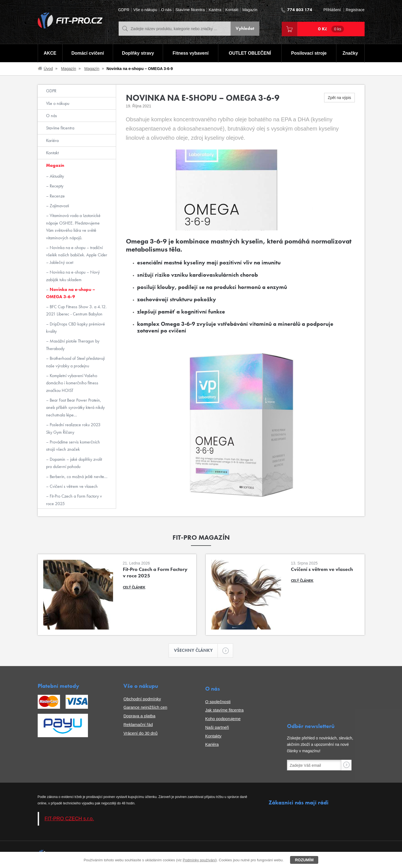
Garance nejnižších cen (145, 707)
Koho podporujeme (223, 719)
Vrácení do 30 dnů (140, 733)
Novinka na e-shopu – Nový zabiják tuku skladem (73, 276)
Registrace (355, 10)
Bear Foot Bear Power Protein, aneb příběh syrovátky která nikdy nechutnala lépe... (75, 408)
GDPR (124, 10)
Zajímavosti (59, 206)
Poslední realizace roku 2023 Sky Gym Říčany (73, 428)
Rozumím (304, 860)
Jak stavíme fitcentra (224, 710)
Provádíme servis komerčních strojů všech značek (73, 446)
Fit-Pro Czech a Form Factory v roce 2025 (74, 500)
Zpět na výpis (339, 98)
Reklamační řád (138, 724)
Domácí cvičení (88, 53)
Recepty (56, 186)
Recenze (57, 196)
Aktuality (56, 176)
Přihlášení (332, 10)
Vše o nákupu (145, 10)
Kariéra (215, 10)
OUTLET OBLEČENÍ (250, 53)
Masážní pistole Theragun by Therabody (73, 345)
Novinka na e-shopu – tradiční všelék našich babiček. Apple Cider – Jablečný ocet (77, 255)
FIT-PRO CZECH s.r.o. (69, 819)
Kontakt (232, 10)
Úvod (48, 69)
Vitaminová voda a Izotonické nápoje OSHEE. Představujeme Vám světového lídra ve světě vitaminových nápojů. (73, 226)
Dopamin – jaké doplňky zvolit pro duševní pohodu (74, 463)
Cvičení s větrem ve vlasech (73, 486)
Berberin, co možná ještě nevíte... (78, 477)
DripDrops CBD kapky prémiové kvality (76, 328)
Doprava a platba (139, 716)
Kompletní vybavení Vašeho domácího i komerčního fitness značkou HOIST (72, 383)
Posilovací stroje (309, 53)
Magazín (250, 10)
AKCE (50, 53)
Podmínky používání (199, 860)
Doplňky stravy (138, 53)
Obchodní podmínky (142, 699)
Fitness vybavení (191, 53)
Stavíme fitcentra (190, 10)
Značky (350, 53)
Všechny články (196, 651)
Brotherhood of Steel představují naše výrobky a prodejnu (75, 362)
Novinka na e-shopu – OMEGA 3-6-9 (71, 293)
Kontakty (213, 736)
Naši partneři (217, 727)
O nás (166, 10)
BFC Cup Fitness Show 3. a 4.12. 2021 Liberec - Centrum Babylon (76, 310)
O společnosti (218, 702)
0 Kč (331, 29)
